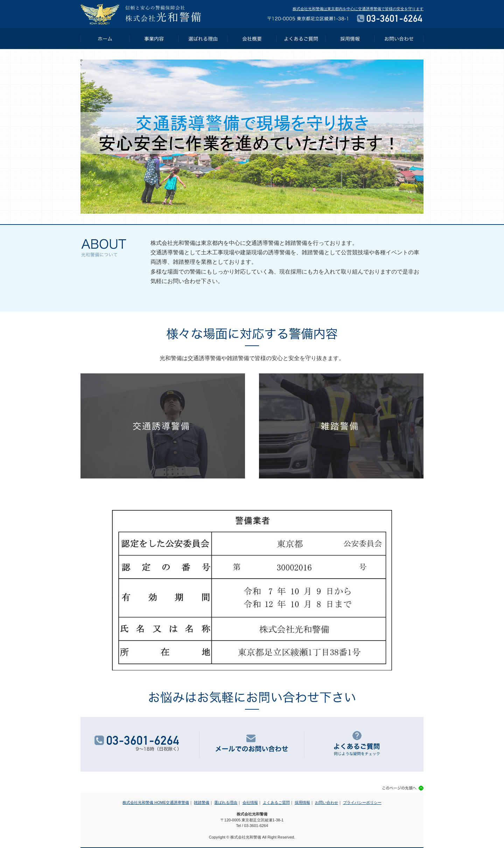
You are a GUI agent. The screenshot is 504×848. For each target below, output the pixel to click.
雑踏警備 (341, 426)
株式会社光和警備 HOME (144, 802)
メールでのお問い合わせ (252, 744)
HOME (105, 39)
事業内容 (154, 39)
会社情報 (250, 802)
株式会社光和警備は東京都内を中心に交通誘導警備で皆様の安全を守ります (358, 9)
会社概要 (252, 39)
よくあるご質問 (301, 39)
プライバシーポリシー (362, 802)
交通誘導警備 (163, 426)
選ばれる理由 (203, 39)
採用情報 (350, 39)
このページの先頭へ (403, 788)
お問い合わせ (399, 39)
